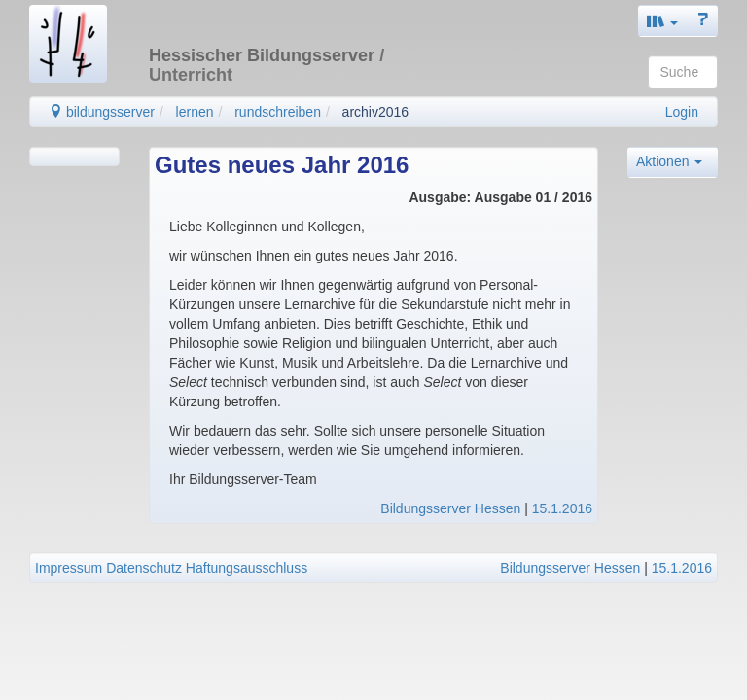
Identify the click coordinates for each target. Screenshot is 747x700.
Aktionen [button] (669, 161)
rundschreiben (278, 112)
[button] (662, 21)
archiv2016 (376, 112)
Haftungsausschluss (247, 568)
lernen (195, 112)
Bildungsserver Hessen (450, 508)
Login (682, 112)
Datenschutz (144, 568)
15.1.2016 (562, 508)
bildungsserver (102, 112)
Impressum (69, 568)
